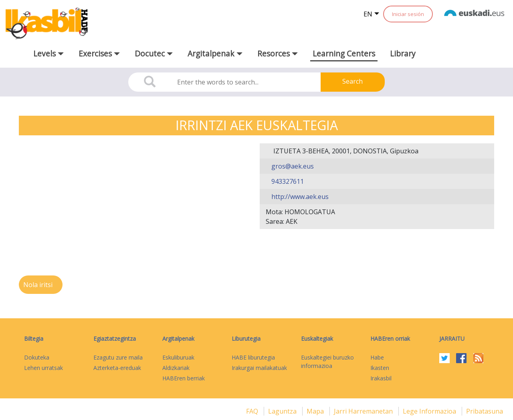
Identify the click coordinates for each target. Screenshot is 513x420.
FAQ (253, 411)
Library (403, 53)
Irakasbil (381, 378)
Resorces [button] (278, 53)
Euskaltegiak (317, 339)
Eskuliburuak (178, 357)
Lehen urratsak (43, 368)
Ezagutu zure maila (118, 357)
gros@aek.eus (292, 166)
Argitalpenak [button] (215, 53)
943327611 (287, 181)
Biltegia (34, 339)
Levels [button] (48, 53)
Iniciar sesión (408, 14)
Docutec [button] (154, 53)
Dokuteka (37, 357)
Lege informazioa (430, 411)
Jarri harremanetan (364, 411)
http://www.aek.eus (299, 197)
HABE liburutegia (253, 357)
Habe (377, 357)
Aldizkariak (176, 368)
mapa (316, 411)
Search (352, 81)
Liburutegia (246, 339)
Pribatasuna (485, 411)
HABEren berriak (184, 378)
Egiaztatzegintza (115, 339)
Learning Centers (344, 53)
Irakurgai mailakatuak (259, 368)
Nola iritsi (39, 285)
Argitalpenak (178, 339)
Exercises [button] (99, 53)
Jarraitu (452, 339)
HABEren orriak (390, 339)
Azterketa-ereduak (117, 368)
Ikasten (380, 368)
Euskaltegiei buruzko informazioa (327, 362)
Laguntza (283, 411)
